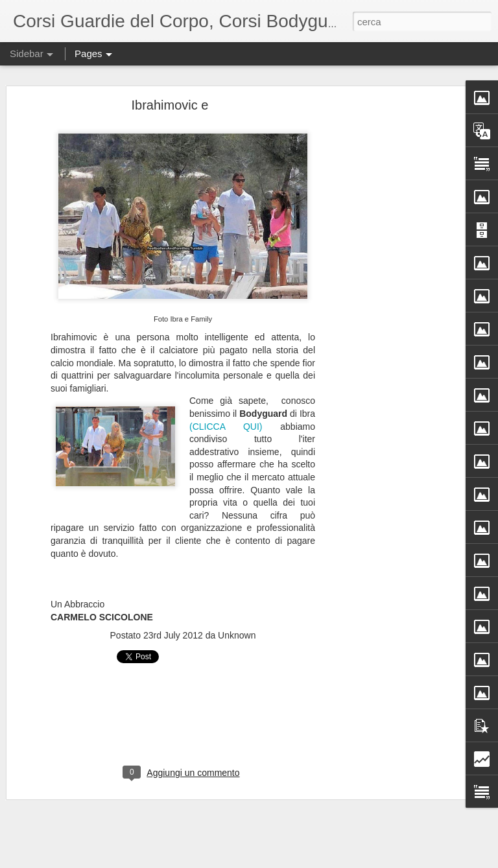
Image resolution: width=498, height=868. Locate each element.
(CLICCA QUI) (226, 425)
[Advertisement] (386, 307)
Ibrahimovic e (170, 104)
